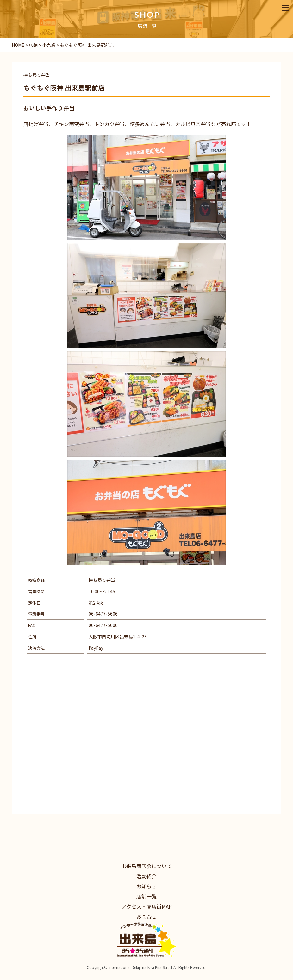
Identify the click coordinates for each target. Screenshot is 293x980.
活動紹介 (146, 876)
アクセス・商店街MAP (147, 906)
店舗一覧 (146, 896)
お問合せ (146, 916)
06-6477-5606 (103, 614)
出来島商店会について (146, 866)
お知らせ (146, 886)
